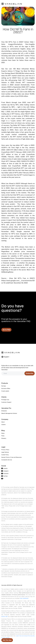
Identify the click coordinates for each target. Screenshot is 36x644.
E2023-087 (4, 617)
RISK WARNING (24, 598)
